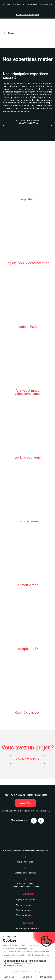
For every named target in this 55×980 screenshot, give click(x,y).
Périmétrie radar (27, 585)
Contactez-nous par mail (25, 873)
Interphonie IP (28, 649)
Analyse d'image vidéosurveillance (28, 392)
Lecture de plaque (28, 457)
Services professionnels (27, 928)
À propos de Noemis (26, 900)
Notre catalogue (24, 915)
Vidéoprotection (27, 199)
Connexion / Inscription (27, 15)
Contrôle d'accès (27, 712)
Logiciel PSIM (28, 327)
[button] (27, 122)
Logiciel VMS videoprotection (27, 263)
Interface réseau (28, 521)
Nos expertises (23, 910)
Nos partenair (23, 905)
